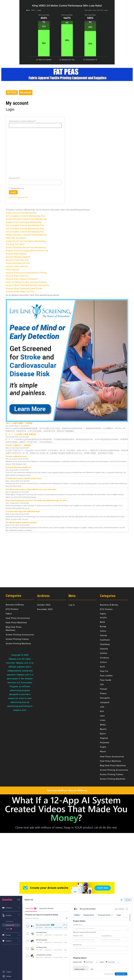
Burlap (103, 627)
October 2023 (44, 605)
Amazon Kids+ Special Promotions (22, 279)
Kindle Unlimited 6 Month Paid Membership (26, 247)
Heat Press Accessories (18, 618)
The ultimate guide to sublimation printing (21, 522)
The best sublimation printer (16, 456)
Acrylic (103, 618)
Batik (103, 622)
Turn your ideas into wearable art (18, 467)
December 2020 (45, 609)
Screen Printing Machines (18, 644)
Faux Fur (104, 671)
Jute (102, 707)
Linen (103, 720)
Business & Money (15, 605)
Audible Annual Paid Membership (21, 213)
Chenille (104, 649)
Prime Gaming (12, 270)
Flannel (104, 689)
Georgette (105, 698)
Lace (102, 716)
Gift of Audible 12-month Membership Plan (26, 216)
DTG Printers (12, 609)
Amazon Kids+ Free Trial (17, 276)
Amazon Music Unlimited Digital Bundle (24, 288)
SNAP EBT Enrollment (16, 238)
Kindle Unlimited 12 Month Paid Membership (26, 235)
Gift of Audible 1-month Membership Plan (25, 232)
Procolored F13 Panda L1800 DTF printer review (24, 478)
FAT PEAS (12, 92)
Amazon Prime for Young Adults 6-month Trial (27, 251)
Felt (102, 685)
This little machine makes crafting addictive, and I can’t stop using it (31, 489)
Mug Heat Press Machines (113, 766)
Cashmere (105, 640)
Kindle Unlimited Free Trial (18, 263)
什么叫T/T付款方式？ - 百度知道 (18, 445)
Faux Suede (106, 680)
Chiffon (104, 653)
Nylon (103, 734)
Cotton (103, 662)
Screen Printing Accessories (20, 635)
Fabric (9, 614)
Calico (103, 631)
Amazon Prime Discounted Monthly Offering (26, 273)
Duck (102, 667)
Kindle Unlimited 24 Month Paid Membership (26, 219)
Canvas (104, 635)
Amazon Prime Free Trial (17, 260)
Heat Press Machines (16, 623)
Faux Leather (106, 676)
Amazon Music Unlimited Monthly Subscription (27, 285)
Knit (102, 711)
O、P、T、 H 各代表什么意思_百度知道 (21, 434)
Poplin (103, 747)
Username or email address (26, 121)
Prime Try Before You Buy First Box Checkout (26, 282)
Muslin (103, 729)
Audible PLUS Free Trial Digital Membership (26, 241)
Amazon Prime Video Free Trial (20, 292)
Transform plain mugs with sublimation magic (23, 511)
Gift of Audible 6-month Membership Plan (25, 229)
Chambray (105, 644)
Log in (13, 192)
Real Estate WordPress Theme (60, 790)
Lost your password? (18, 197)
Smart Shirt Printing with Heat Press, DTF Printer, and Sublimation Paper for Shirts (36, 500)
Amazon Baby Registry (16, 254)
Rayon (103, 751)
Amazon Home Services (17, 266)
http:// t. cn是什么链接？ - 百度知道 (19, 423)
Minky (103, 725)
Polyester (105, 743)
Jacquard (105, 702)
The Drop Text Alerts (15, 244)
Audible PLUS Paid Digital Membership (24, 222)
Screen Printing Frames (17, 639)
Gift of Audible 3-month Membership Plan (25, 225)
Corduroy (104, 658)
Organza (104, 738)
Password (18, 178)
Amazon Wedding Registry (18, 257)
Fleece (103, 693)
